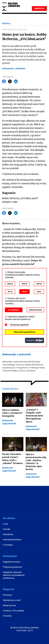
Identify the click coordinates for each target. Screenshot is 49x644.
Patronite (7, 616)
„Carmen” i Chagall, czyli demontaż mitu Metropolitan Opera (34, 416)
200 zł (24, 284)
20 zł (24, 292)
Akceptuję (19, 325)
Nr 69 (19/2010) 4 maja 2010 (15, 30)
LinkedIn (16, 81)
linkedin (36, 506)
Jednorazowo (35, 310)
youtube (13, 506)
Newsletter (8, 534)
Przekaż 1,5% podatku (13, 611)
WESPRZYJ (39, 8)
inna (39, 292)
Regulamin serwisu (11, 562)
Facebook (4, 81)
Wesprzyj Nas (9, 605)
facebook (6, 506)
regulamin (24, 325)
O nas (5, 524)
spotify (43, 506)
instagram (21, 506)
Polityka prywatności (12, 567)
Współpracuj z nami (12, 600)
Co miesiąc (14, 310)
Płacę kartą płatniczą (24, 332)
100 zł (39, 284)
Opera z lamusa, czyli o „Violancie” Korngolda (12, 413)
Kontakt (7, 529)
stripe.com (34, 340)
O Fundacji (8, 545)
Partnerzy (7, 595)
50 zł (10, 292)
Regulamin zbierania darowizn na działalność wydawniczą (14, 575)
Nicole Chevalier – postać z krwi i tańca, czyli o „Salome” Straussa (13, 459)
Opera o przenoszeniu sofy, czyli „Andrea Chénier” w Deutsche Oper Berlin (36, 462)
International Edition (12, 540)
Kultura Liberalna (11, 7)
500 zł (10, 284)
